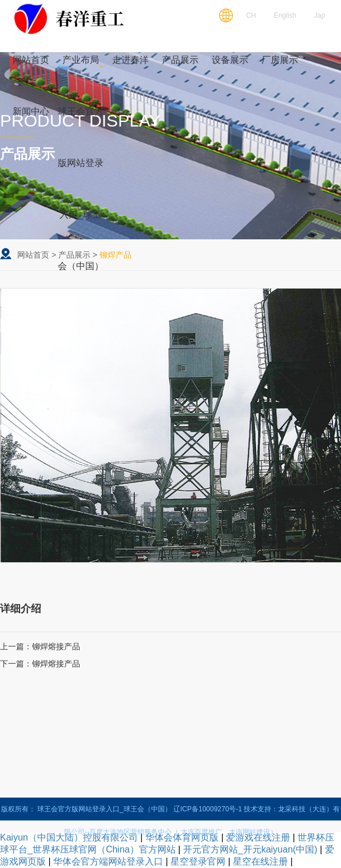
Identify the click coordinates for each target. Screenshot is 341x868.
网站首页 (33, 255)
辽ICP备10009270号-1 (208, 809)
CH (251, 15)
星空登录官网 (198, 861)
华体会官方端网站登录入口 (108, 861)
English (285, 15)
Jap (320, 15)
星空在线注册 (260, 861)
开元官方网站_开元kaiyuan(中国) (250, 849)
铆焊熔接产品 (56, 646)
